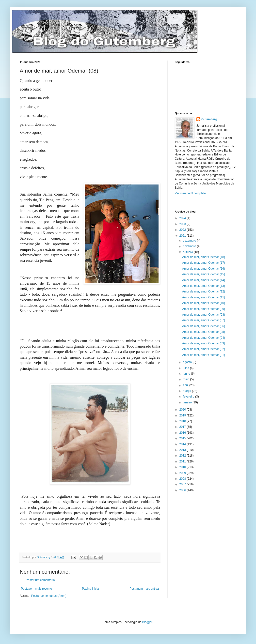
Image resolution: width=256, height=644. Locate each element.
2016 (183, 433)
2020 (183, 410)
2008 (183, 479)
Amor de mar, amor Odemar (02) (204, 349)
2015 (183, 438)
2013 (183, 450)
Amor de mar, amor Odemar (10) (204, 303)
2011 (183, 461)
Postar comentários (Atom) (49, 596)
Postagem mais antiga (144, 589)
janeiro (188, 402)
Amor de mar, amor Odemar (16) (204, 269)
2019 (183, 415)
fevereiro (189, 397)
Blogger (147, 622)
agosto (188, 362)
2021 (183, 236)
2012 (183, 456)
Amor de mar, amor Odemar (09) (204, 309)
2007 (183, 484)
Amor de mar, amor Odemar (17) (204, 263)
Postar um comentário (40, 580)
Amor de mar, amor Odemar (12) (204, 291)
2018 (183, 421)
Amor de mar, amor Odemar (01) (204, 355)
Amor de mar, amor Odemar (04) (204, 338)
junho (187, 374)
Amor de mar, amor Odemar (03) (204, 343)
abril (186, 385)
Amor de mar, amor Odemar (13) (204, 286)
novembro (190, 246)
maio (186, 379)
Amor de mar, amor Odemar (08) (204, 315)
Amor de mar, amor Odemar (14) (204, 280)
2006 (183, 490)
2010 (183, 467)
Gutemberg (209, 119)
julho (186, 368)
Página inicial (91, 589)
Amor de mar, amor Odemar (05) (204, 332)
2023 (183, 224)
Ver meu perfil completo (190, 193)
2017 (183, 427)
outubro (188, 252)
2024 (183, 218)
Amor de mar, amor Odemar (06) (204, 326)
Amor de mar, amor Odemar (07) (204, 320)
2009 (183, 473)
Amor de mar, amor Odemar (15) (204, 274)
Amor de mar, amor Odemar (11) (204, 297)
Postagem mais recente (36, 589)
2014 (183, 444)
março (187, 391)
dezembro (190, 241)
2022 (183, 230)
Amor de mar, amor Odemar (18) (204, 257)
